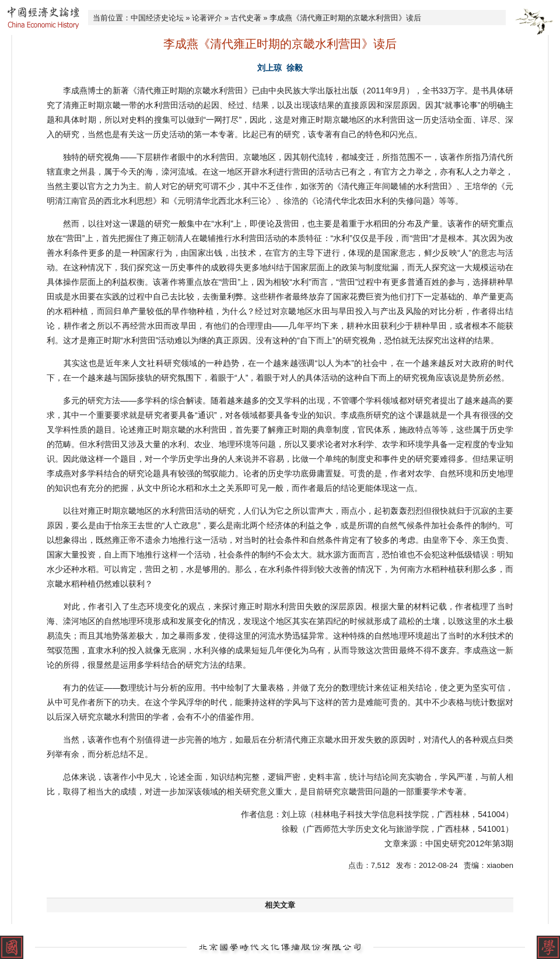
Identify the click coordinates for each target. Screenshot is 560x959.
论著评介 (207, 18)
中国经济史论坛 (157, 18)
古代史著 (246, 18)
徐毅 (295, 68)
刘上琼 (269, 68)
